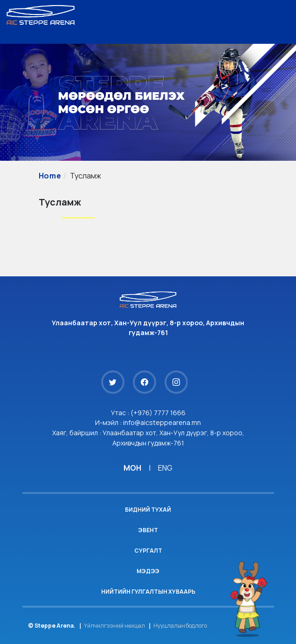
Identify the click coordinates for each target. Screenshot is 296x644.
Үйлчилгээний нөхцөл (114, 626)
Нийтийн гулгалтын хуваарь (148, 592)
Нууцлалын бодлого (180, 626)
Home (50, 176)
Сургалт (148, 551)
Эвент (148, 530)
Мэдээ (148, 571)
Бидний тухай (148, 510)
